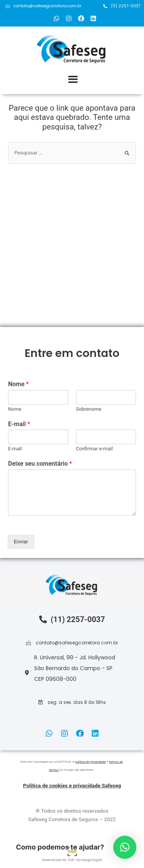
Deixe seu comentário (40, 464)
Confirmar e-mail (94, 449)
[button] (72, 702)
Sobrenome (89, 409)
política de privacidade (91, 762)
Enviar (21, 541)
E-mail (19, 424)
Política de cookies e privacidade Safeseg (72, 785)
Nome (18, 384)
